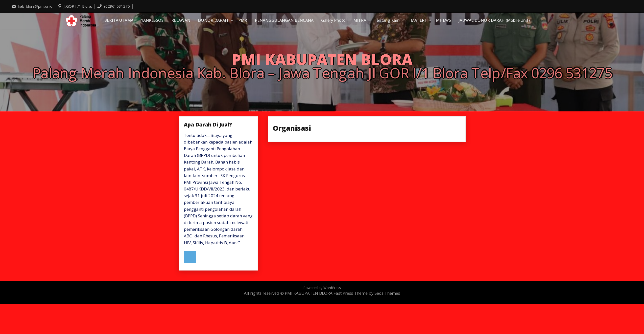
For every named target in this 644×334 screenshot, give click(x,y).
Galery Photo (333, 20)
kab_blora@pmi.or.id (32, 6)
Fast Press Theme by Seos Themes (367, 293)
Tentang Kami (387, 20)
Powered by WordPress (322, 288)
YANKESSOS (152, 20)
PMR (243, 20)
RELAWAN (181, 20)
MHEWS (443, 20)
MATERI (418, 20)
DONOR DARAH (213, 20)
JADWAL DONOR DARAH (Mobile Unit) (494, 20)
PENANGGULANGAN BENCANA (284, 20)
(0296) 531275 (113, 6)
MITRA (360, 20)
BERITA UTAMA (119, 20)
